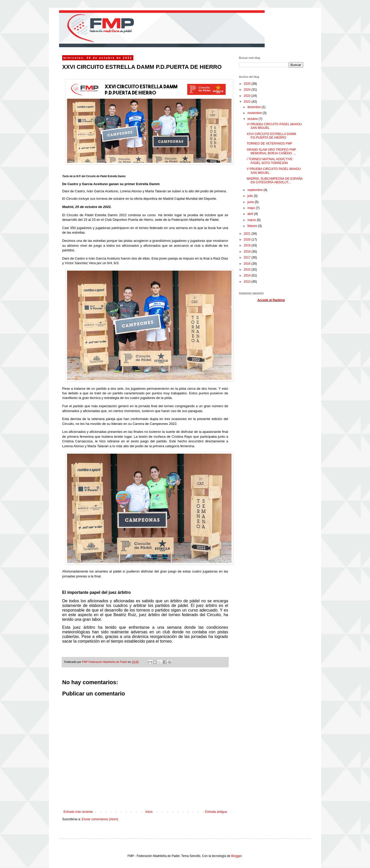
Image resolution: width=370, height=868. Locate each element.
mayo (252, 208)
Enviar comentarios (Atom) (100, 819)
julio (251, 196)
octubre (253, 119)
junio (251, 202)
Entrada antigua (216, 812)
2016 (248, 264)
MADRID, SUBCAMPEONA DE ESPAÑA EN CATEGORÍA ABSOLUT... (275, 180)
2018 (248, 252)
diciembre (255, 107)
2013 (248, 282)
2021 (248, 234)
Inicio (149, 812)
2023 (248, 96)
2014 (248, 275)
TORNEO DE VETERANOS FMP (269, 144)
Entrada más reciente (78, 812)
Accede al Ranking (271, 300)
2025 (248, 84)
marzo (252, 220)
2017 (248, 257)
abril (251, 214)
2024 (248, 90)
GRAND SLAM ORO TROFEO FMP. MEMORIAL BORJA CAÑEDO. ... (272, 151)
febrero (253, 226)
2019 (248, 245)
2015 (248, 270)
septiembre (256, 190)
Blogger (237, 856)
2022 (248, 102)
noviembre (255, 113)
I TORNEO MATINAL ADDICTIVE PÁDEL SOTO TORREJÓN (270, 161)
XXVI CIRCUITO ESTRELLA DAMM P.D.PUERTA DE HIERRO (271, 136)
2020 (248, 240)
